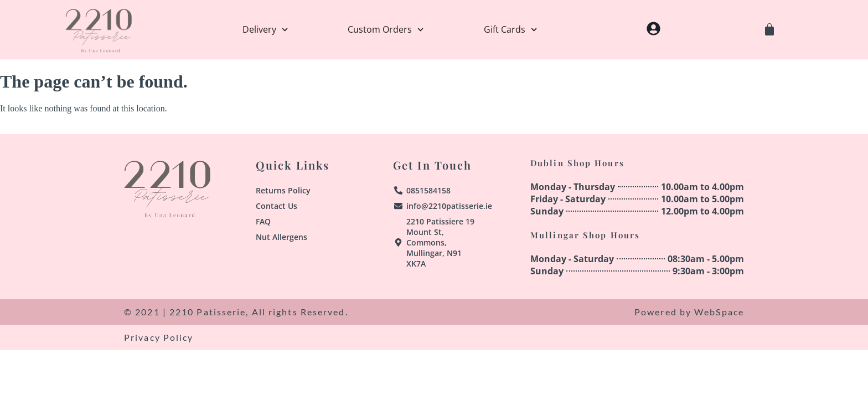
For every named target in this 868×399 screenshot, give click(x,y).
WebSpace (719, 312)
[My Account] (653, 29)
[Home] (99, 29)
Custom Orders (386, 29)
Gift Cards (510, 29)
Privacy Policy (159, 337)
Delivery (265, 29)
